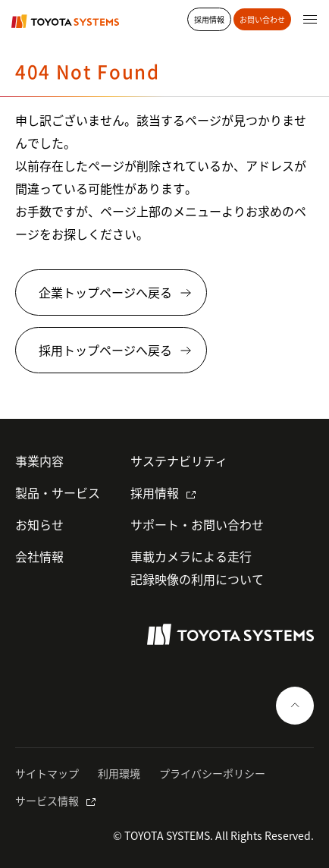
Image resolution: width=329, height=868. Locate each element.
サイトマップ (47, 773)
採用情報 (155, 492)
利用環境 (119, 773)
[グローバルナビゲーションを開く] (310, 19)
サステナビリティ (179, 461)
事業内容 (39, 461)
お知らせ (39, 524)
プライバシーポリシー (212, 773)
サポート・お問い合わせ (197, 524)
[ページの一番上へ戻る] (295, 706)
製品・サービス (58, 492)
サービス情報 (47, 800)
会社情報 (39, 556)
